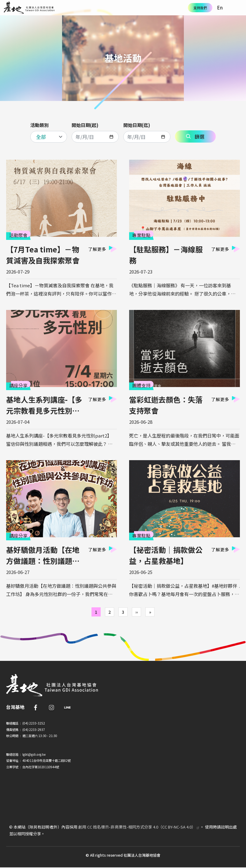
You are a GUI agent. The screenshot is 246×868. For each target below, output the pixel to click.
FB (35, 707)
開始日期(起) (85, 125)
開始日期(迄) (137, 125)
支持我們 (200, 8)
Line (67, 707)
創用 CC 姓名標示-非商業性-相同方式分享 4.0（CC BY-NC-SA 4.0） (139, 827)
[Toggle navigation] (238, 8)
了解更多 (97, 249)
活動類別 (39, 125)
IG (51, 707)
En (220, 7)
